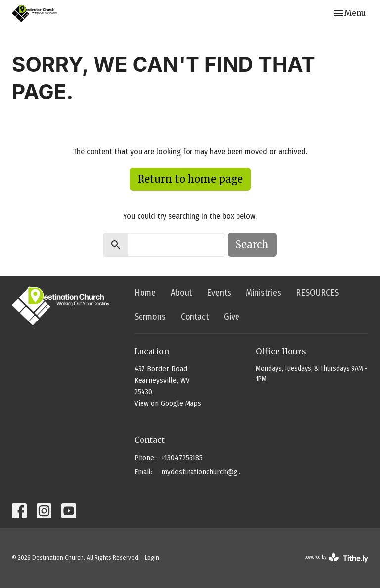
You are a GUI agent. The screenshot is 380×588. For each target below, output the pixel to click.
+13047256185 (182, 458)
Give (232, 317)
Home (145, 293)
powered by (336, 558)
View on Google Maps (168, 403)
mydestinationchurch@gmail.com (204, 472)
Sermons (150, 317)
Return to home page (190, 179)
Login (152, 558)
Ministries (263, 293)
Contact (195, 317)
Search (252, 244)
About (181, 293)
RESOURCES (317, 293)
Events (219, 293)
